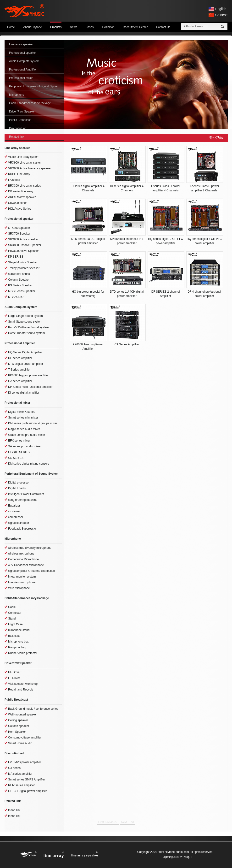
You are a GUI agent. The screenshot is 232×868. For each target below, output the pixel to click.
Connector (15, 613)
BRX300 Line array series (25, 186)
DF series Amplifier (20, 358)
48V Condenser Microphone (26, 565)
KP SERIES (16, 257)
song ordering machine (23, 500)
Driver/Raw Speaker (22, 112)
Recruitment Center (135, 27)
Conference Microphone (23, 559)
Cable (12, 607)
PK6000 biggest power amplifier (28, 375)
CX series (14, 768)
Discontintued (18, 128)
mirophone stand (19, 630)
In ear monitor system (22, 577)
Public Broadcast (20, 120)
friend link (14, 810)
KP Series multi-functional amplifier (30, 387)
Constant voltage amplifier (25, 738)
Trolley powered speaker (24, 268)
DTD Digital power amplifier (26, 364)
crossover (14, 511)
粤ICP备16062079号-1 (178, 857)
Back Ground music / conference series (33, 709)
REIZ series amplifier (21, 785)
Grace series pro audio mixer (27, 435)
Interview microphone (22, 582)
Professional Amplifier (23, 70)
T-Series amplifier (19, 370)
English (221, 9)
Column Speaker (19, 280)
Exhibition (108, 27)
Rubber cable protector (23, 653)
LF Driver (14, 678)
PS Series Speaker (20, 285)
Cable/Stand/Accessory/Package (30, 103)
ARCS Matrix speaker (22, 197)
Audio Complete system (24, 61)
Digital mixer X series (22, 412)
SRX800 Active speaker (23, 239)
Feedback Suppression (23, 529)
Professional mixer (21, 78)
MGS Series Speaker (22, 291)
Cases (89, 27)
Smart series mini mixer (23, 418)
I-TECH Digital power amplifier (27, 791)
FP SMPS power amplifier (25, 762)
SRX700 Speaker (19, 234)
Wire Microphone (19, 588)
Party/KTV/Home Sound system (28, 327)
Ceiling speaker (18, 720)
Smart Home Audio (20, 743)
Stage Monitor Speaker (23, 262)
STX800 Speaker (19, 228)
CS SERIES (16, 458)
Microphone (17, 95)
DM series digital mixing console (29, 464)
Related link (17, 137)
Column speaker (19, 726)
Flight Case (15, 624)
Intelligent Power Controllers (26, 494)
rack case (14, 636)
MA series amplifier (20, 774)
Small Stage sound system (25, 322)
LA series (14, 180)
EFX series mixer (19, 441)
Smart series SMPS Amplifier (27, 779)
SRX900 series (18, 203)
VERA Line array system (24, 157)
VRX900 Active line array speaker (30, 168)
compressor (16, 517)
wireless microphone (21, 554)
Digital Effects (17, 488)
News (73, 27)
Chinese (221, 15)
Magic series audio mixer (24, 429)
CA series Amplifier (20, 381)
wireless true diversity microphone (30, 548)
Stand (12, 619)
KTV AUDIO (16, 297)
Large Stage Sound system (25, 316)
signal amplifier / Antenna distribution (31, 571)
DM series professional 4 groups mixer (33, 423)
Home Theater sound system (27, 333)
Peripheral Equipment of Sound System (34, 86)
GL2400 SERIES (19, 452)
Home (11, 27)
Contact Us (163, 27)
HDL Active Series (20, 209)
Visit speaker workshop (23, 684)
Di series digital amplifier (24, 393)
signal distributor (19, 523)
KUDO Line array (19, 174)
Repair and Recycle (21, 690)
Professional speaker (22, 53)
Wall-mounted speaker (22, 714)
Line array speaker (21, 44)
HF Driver (14, 672)
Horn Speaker (17, 732)
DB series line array (21, 191)
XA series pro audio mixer (25, 446)
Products (56, 27)
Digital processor (19, 483)
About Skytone (33, 27)
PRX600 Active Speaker (23, 251)
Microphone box (18, 642)
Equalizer (14, 506)
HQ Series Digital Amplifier (25, 352)
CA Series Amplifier (127, 344)
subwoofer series (19, 274)
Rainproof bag (17, 647)
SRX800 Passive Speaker (25, 245)
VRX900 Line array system (25, 163)
